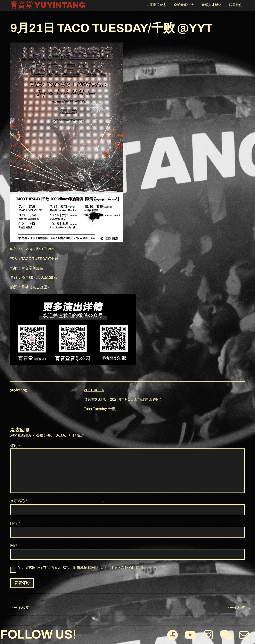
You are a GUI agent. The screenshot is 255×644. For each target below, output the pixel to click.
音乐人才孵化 (211, 5)
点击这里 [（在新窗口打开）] (40, 287)
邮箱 (15, 523)
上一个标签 (19, 608)
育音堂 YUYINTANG (48, 5)
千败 (112, 409)
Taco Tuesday (95, 409)
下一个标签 (236, 608)
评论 (15, 446)
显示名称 (19, 501)
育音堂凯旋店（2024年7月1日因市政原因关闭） (124, 399)
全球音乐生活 (184, 5)
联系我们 (236, 5)
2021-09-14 (94, 390)
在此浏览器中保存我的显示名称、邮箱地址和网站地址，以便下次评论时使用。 (82, 568)
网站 (14, 545)
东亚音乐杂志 (156, 5)
